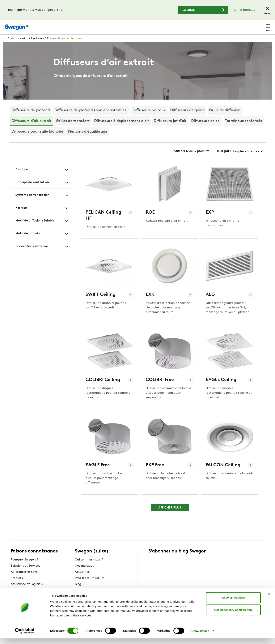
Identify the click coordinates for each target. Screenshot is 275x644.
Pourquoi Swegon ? (24, 567)
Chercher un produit (162, 25)
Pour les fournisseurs (89, 585)
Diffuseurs (50, 45)
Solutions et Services (25, 573)
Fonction (42, 177)
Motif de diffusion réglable (42, 228)
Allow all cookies (233, 603)
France (243, 25)
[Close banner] (269, 599)
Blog (78, 591)
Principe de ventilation (42, 190)
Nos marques (84, 573)
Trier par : (224, 158)
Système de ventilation (42, 203)
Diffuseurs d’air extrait (70, 45)
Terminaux (36, 45)
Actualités (82, 579)
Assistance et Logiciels (27, 591)
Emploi (227, 25)
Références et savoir (25, 579)
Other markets (245, 10)
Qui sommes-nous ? (89, 567)
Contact (261, 25)
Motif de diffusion (42, 241)
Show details (200, 636)
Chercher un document (201, 25)
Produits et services (18, 45)
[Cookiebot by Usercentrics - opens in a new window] (25, 637)
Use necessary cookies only (233, 615)
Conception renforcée (42, 254)
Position (42, 215)
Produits (17, 585)
